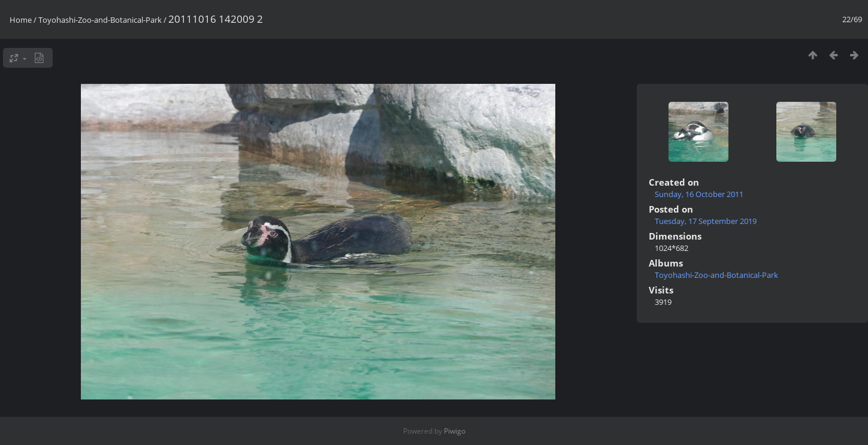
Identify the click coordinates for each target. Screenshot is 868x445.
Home (21, 20)
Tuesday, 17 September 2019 (706, 221)
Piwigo (455, 431)
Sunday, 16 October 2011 (699, 194)
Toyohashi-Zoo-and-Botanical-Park (100, 20)
